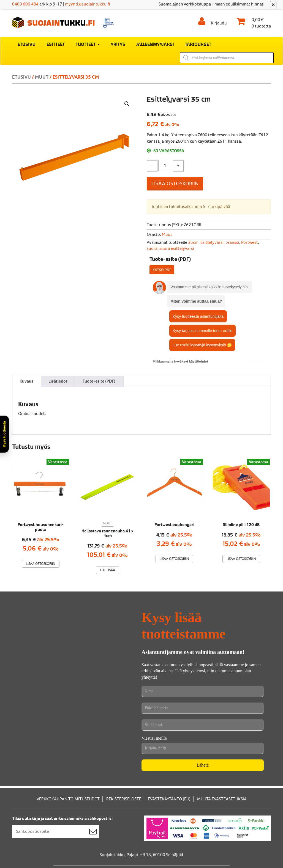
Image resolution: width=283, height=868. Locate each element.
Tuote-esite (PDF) (99, 381)
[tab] (26, 382)
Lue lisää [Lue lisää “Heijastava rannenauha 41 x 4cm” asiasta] (108, 570)
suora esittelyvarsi (177, 248)
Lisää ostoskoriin (175, 183)
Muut (42, 77)
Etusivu (27, 44)
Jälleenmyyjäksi (155, 44)
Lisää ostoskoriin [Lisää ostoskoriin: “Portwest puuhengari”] (174, 559)
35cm (193, 242)
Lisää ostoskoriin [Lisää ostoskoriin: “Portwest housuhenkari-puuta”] (41, 564)
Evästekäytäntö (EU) (169, 799)
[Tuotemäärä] (165, 166)
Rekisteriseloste (124, 799)
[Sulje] (273, 5)
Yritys (118, 44)
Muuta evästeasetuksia (222, 799)
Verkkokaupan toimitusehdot (68, 799)
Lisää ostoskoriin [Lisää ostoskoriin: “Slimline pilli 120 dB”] (241, 559)
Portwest (250, 242)
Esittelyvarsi (212, 242)
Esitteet (56, 44)
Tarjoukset (198, 44)
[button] (127, 104)
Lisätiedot (58, 381)
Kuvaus (26, 381)
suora (152, 248)
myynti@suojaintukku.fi (88, 4)
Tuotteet (88, 44)
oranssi (232, 242)
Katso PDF (162, 270)
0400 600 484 (25, 4)
